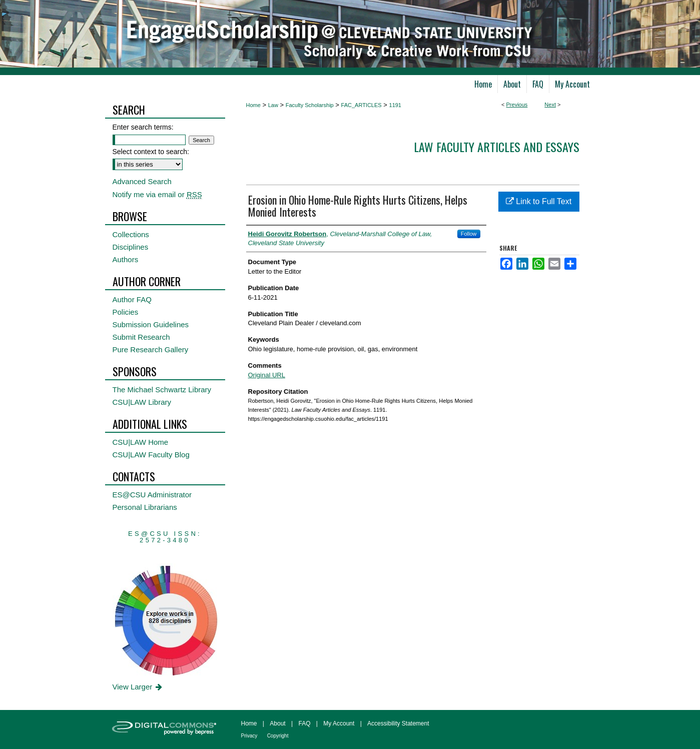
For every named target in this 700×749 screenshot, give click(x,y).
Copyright (278, 736)
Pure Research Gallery (151, 349)
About (277, 723)
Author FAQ (132, 299)
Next (550, 105)
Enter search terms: (143, 127)
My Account (339, 723)
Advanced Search (142, 181)
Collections (131, 234)
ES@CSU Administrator (152, 495)
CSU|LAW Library (142, 402)
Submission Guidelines (151, 324)
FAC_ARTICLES (362, 105)
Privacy (249, 736)
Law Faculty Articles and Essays (497, 147)
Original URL (267, 375)
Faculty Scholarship (310, 105)
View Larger (138, 687)
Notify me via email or (157, 194)
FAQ (304, 723)
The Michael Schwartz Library (162, 390)
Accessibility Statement (398, 723)
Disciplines (131, 247)
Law (273, 105)
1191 (395, 105)
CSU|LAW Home (141, 442)
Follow (469, 234)
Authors (126, 259)
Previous (517, 105)
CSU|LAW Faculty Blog (151, 455)
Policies (126, 312)
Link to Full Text (539, 201)
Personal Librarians (145, 507)
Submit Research (141, 337)
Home (253, 105)
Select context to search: (151, 152)
